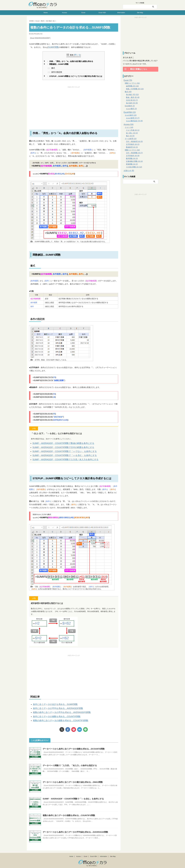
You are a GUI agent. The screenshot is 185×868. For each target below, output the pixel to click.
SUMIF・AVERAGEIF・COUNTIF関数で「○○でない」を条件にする (59, 450)
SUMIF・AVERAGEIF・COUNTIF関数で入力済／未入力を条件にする (60, 457)
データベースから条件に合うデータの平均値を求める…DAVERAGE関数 (74, 827)
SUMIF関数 (53, 47)
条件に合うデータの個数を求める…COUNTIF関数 (53, 712)
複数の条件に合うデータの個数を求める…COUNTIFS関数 (56, 715)
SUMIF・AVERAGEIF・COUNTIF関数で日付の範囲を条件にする (58, 446)
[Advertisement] (74, 104)
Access (65, 13)
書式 (51, 68)
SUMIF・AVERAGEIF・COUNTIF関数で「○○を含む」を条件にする (59, 453)
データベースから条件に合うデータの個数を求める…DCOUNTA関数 (72, 743)
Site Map (140, 13)
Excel (83, 13)
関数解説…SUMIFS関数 (58, 64)
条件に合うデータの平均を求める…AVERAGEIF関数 (54, 705)
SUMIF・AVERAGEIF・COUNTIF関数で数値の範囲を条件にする (58, 443)
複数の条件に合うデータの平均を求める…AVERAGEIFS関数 (57, 708)
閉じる (77, 55)
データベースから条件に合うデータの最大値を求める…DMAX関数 (71, 777)
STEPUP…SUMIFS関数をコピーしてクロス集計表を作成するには (75, 76)
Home (46, 13)
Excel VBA (102, 13)
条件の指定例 (55, 72)
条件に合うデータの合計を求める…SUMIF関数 (52, 701)
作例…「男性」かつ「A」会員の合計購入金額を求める (70, 61)
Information (121, 13)
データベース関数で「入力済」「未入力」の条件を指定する (68, 760)
